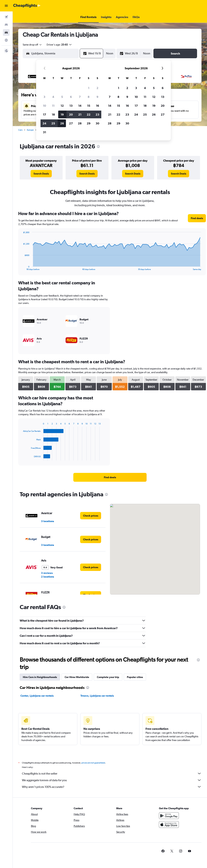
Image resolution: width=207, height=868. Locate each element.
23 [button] (97, 114)
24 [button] (44, 123)
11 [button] (53, 106)
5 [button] (62, 97)
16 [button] (98, 106)
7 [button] (80, 97)
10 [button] (44, 106)
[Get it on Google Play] (169, 816)
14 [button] (80, 106)
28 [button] (80, 123)
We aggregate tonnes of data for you (112, 780)
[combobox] (32, 45)
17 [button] (44, 114)
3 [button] (44, 97)
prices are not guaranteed (93, 763)
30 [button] (97, 123)
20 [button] (71, 114)
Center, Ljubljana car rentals (37, 696)
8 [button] (89, 97)
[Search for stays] (6, 25)
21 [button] (80, 114)
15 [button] (89, 106)
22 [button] (89, 114)
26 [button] (62, 123)
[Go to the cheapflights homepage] (27, 6)
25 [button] (53, 123)
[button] (6, 6)
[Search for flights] (6, 17)
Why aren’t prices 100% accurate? (112, 787)
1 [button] (89, 88)
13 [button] (71, 106)
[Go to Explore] (6, 40)
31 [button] (44, 132)
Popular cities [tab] (135, 677)
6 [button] (71, 97)
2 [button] (97, 88)
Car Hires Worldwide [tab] (77, 677)
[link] (41, 174)
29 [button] (89, 123)
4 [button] (53, 97)
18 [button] (53, 114)
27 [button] (71, 123)
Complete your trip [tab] (108, 677)
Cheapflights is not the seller (112, 773)
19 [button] (62, 114)
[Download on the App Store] (169, 825)
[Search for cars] (6, 32)
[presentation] (98, 147)
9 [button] (97, 97)
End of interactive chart (21, 267)
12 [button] (62, 106)
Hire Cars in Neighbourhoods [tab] (40, 677)
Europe (30, 130)
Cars (20, 130)
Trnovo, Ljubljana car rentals (97, 696)
